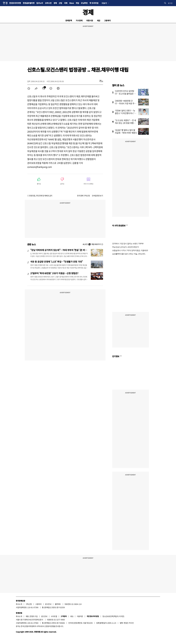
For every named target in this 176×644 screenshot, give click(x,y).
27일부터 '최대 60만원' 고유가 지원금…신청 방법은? (54, 273)
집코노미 (40, 3)
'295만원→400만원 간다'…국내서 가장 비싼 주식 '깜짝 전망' (126, 103)
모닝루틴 (84, 3)
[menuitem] (29, 88)
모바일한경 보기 (97, 196)
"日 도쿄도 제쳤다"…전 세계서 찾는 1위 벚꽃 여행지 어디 (125, 123)
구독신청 (29, 604)
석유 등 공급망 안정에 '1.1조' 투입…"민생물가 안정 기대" (57, 262)
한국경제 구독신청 (83, 196)
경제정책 (69, 20)
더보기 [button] (104, 3)
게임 (77, 3)
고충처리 (38, 604)
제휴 (27, 616)
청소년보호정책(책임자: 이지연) (113, 616)
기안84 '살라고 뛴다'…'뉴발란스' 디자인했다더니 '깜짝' (126, 113)
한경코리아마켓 (15, 3)
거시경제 (79, 20)
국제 (66, 3)
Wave (71, 3)
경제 (55, 3)
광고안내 (48, 604)
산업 (60, 3)
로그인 (170, 3)
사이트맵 (54, 616)
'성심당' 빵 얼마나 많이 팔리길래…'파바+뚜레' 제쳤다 (126, 131)
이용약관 (80, 616)
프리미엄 (95, 3)
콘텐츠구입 (34, 616)
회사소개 (19, 604)
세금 (99, 20)
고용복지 (107, 20)
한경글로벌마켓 (29, 3)
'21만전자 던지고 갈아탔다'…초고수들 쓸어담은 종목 (125, 94)
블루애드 (58, 604)
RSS (72, 616)
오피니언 (48, 3)
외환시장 (90, 20)
